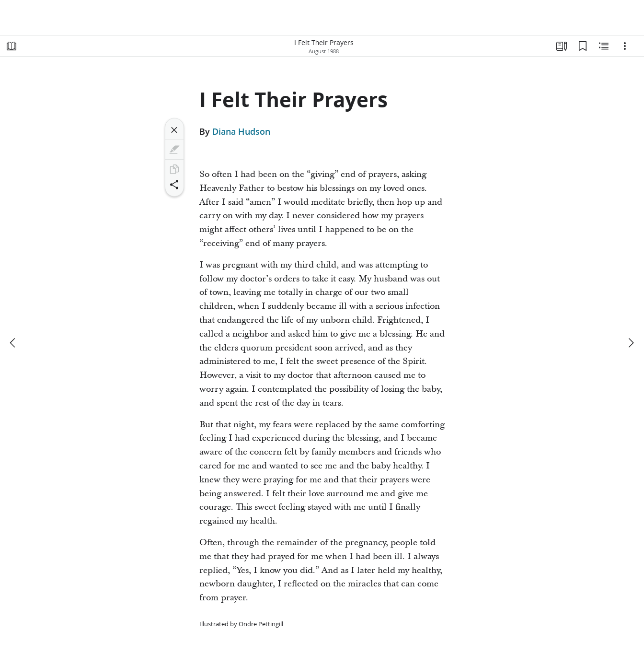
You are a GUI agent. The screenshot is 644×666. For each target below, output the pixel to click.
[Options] (625, 46)
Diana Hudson (241, 131)
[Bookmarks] (583, 46)
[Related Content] (604, 46)
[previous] (13, 343)
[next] (631, 343)
